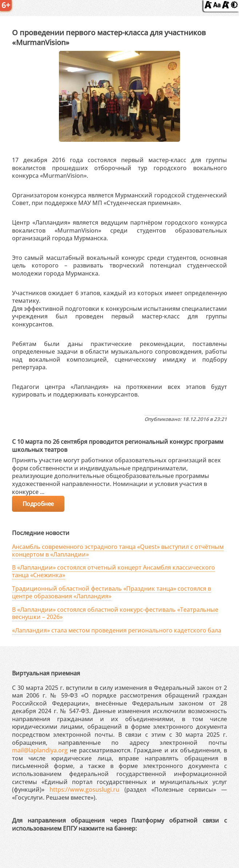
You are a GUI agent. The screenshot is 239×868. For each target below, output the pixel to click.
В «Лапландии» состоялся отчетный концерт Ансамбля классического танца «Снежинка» (113, 571)
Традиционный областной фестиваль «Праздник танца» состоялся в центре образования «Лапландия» (111, 592)
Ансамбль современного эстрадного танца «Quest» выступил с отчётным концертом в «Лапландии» (118, 550)
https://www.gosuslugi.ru (84, 789)
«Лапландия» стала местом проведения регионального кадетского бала (117, 630)
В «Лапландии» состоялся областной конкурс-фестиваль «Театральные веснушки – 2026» (115, 613)
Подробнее (38, 504)
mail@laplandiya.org (40, 750)
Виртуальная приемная (46, 673)
